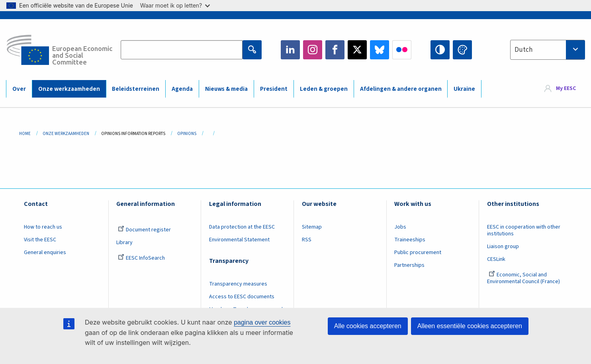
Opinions (187, 134)
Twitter (357, 50)
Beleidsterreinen (136, 89)
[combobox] (548, 50)
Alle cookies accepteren (368, 326)
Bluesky (380, 50)
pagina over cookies (262, 322)
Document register (144, 230)
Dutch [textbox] (523, 50)
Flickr (402, 50)
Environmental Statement (239, 240)
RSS (307, 240)
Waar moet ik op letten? (175, 5)
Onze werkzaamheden (69, 89)
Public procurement (418, 252)
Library (124, 243)
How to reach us (43, 227)
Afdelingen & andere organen (401, 89)
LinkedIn (290, 50)
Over (19, 89)
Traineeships (410, 240)
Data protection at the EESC (242, 227)
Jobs (400, 227)
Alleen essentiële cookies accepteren (470, 326)
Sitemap (312, 227)
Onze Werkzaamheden (66, 134)
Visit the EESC (40, 240)
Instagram (313, 50)
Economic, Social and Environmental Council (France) (524, 278)
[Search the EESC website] (182, 50)
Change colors (462, 50)
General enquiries (45, 252)
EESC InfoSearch (141, 258)
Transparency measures (238, 284)
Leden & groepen (324, 89)
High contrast (440, 50)
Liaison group (503, 247)
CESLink (496, 259)
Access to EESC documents (242, 297)
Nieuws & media (226, 89)
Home (25, 134)
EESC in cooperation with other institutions (524, 230)
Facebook (335, 50)
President (274, 89)
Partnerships (409, 265)
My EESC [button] (566, 88)
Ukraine (464, 89)
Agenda (182, 89)
